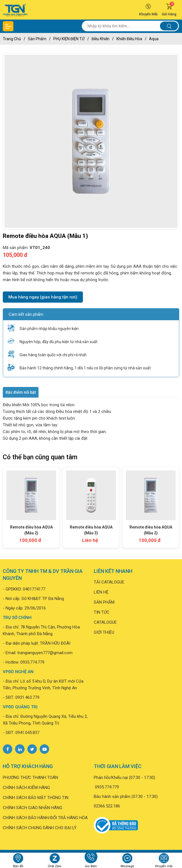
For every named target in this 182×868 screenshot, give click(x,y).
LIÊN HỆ (101, 592)
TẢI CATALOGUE (109, 582)
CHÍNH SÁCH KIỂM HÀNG (26, 788)
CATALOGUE (105, 622)
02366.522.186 (107, 806)
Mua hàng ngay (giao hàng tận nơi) (43, 297)
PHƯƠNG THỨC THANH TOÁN (30, 778)
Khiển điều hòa (129, 39)
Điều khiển (100, 39)
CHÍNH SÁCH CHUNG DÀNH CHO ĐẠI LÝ (40, 828)
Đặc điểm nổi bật (21, 392)
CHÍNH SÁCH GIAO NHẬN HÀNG (33, 808)
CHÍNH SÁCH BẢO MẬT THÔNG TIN (36, 798)
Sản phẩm (37, 39)
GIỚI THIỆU (104, 632)
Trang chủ (12, 39)
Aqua (154, 39)
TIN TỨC (102, 612)
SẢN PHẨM (104, 602)
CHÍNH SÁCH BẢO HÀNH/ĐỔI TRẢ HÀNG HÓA (45, 818)
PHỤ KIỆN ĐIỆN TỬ (69, 39)
